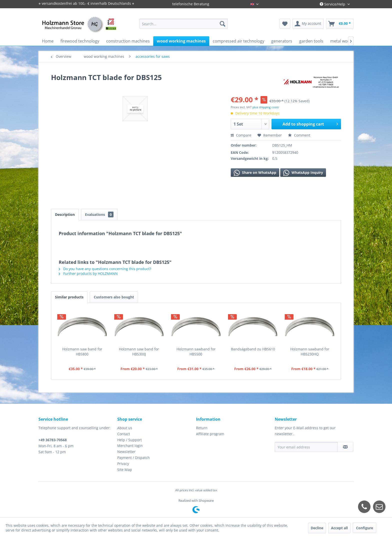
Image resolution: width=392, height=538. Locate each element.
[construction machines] (128, 41)
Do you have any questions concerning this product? (105, 269)
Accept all (339, 528)
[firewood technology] (80, 41)
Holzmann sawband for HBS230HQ (310, 352)
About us (125, 428)
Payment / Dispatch (133, 458)
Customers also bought (114, 297)
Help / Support (129, 440)
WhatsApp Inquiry (303, 173)
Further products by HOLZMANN (88, 274)
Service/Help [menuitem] (333, 4)
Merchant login (130, 446)
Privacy (123, 464)
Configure (364, 528)
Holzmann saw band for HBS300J (139, 352)
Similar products (69, 297)
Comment (299, 135)
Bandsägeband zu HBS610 (253, 349)
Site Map (125, 470)
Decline (317, 528)
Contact (124, 434)
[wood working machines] (181, 41)
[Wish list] (285, 24)
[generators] (282, 41)
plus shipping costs (266, 107)
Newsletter (126, 452)
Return (202, 428)
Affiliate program (210, 434)
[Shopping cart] (340, 24)
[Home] (48, 41)
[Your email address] (306, 447)
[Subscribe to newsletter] (345, 447)
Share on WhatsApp (255, 173)
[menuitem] (184, 24)
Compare (241, 135)
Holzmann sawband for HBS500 (196, 352)
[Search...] (184, 24)
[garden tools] (311, 41)
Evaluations (99, 214)
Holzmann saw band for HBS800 (82, 352)
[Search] (222, 24)
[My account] (308, 24)
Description (65, 214)
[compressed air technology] (238, 41)
